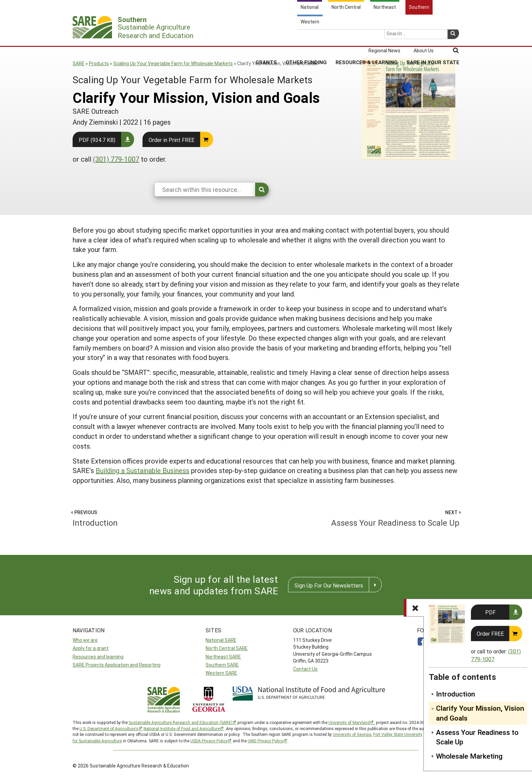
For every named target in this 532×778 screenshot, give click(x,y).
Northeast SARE (223, 657)
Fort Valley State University (398, 734)
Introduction (455, 694)
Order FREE (490, 634)
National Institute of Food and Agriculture (182, 728)
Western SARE (221, 673)
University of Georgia (352, 734)
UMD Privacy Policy (265, 741)
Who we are (85, 640)
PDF (490, 612)
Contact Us (305, 669)
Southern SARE (222, 665)
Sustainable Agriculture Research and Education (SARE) (180, 722)
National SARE (221, 640)
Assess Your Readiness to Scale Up (477, 737)
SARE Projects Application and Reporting (117, 665)
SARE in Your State (433, 37)
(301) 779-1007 (116, 159)
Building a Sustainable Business (142, 470)
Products (99, 63)
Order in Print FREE (172, 140)
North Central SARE (227, 648)
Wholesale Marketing (469, 756)
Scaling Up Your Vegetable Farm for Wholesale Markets (173, 63)
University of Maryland (349, 722)
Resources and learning (98, 657)
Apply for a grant (91, 648)
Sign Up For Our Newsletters (329, 585)
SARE (79, 63)
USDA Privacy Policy (209, 741)
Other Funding (306, 37)
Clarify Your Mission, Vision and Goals (480, 713)
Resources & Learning (367, 37)
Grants (266, 37)
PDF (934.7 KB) (97, 140)
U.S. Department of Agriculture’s (109, 728)
